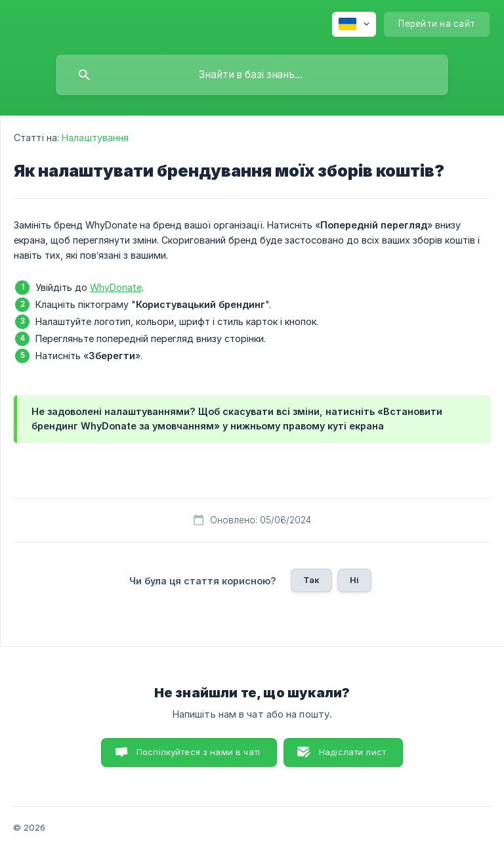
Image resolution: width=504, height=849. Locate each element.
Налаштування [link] (95, 138)
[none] (354, 24)
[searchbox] (252, 75)
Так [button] (311, 580)
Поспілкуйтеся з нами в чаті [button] (198, 752)
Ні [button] (354, 580)
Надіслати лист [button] (352, 752)
